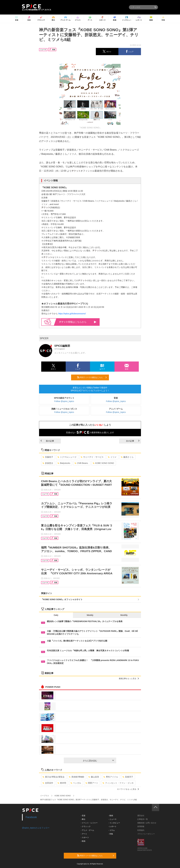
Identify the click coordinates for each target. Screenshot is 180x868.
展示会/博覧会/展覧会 (54, 777)
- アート (84, 834)
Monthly (124, 615)
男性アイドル (111, 777)
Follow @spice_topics (64, 401)
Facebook (31, 817)
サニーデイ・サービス (92, 457)
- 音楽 (83, 816)
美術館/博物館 (77, 777)
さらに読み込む (98, 761)
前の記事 (47, 441)
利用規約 (141, 830)
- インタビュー (114, 823)
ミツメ (112, 457)
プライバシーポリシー (146, 834)
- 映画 (83, 841)
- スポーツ (85, 838)
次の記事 (133, 441)
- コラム (112, 830)
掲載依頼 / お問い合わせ (147, 823)
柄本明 (62, 783)
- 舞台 (83, 819)
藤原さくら (127, 457)
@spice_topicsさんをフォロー (36, 828)
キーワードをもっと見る (128, 789)
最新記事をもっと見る (129, 679)
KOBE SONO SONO (103, 463)
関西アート (92, 783)
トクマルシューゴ (67, 457)
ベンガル (76, 783)
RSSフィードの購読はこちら (92, 377)
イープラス (45, 796)
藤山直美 (94, 777)
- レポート (112, 826)
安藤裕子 (48, 457)
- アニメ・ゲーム (87, 830)
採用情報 (141, 826)
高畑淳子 (128, 777)
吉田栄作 (48, 783)
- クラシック (86, 826)
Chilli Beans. (81, 463)
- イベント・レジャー (89, 823)
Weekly (90, 615)
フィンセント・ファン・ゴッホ (118, 783)
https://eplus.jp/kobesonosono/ (72, 314)
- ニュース (112, 819)
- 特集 (111, 834)
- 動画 (111, 816)
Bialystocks (64, 463)
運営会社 (141, 816)
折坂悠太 (48, 463)
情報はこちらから (78, 322)
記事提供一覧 (143, 819)
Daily (56, 615)
